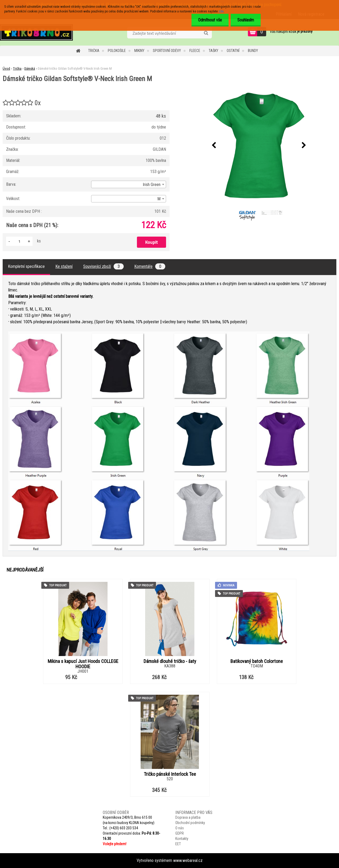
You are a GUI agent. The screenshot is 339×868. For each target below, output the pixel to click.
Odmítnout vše (210, 20)
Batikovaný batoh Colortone (257, 661)
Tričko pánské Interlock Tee (170, 774)
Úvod (6, 68)
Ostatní (233, 51)
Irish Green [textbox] (152, 185)
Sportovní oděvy (167, 51)
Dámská (30, 68)
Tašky (213, 51)
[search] (206, 33)
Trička (94, 51)
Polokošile (117, 51)
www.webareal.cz (188, 860)
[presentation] (214, 145)
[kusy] (19, 241)
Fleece (195, 51)
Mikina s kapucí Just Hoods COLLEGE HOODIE (83, 664)
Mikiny (139, 51)
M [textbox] (159, 199)
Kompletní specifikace (26, 266)
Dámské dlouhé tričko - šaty (170, 661)
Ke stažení (64, 266)
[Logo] (36, 32)
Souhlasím (246, 20)
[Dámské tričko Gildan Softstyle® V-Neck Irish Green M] (259, 145)
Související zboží (103, 266)
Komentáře (150, 266)
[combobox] (129, 184)
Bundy (253, 51)
